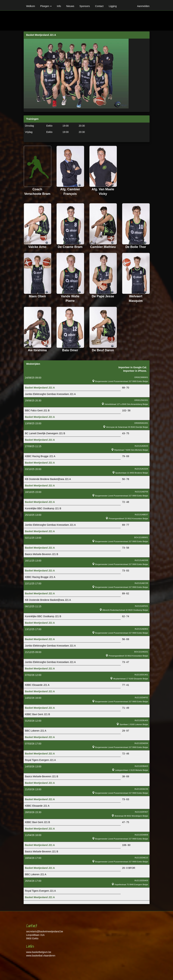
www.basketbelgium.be (39, 952)
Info (59, 6)
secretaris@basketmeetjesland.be (45, 931)
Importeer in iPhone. (135, 371)
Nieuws (70, 6)
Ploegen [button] (46, 6)
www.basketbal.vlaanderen (41, 956)
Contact (99, 6)
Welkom (31, 6)
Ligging (113, 6)
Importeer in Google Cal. (133, 367)
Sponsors (85, 6)
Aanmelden (143, 6)
